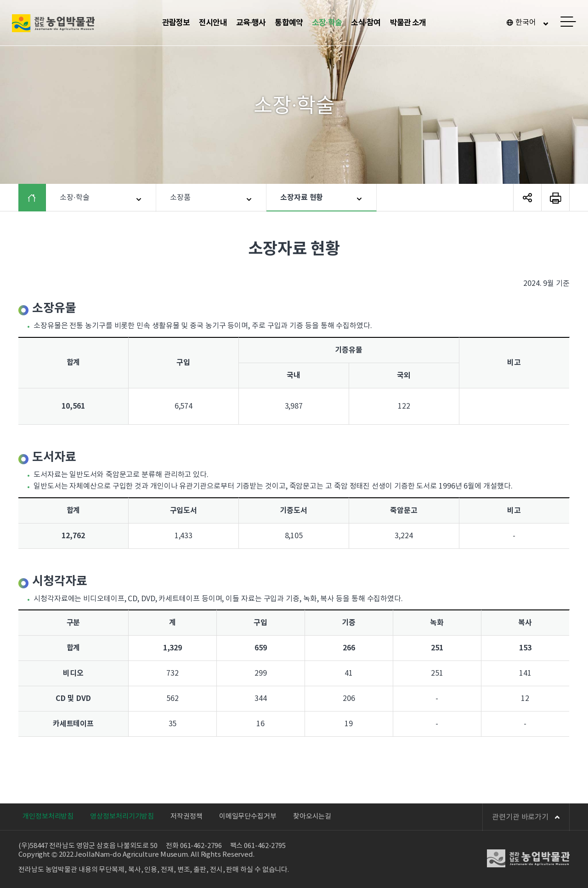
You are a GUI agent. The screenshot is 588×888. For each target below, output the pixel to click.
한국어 (526, 23)
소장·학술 (327, 23)
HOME (39, 198)
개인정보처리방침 (48, 817)
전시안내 (213, 23)
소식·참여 (366, 23)
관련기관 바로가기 (526, 817)
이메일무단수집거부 (248, 817)
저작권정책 (187, 817)
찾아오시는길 (312, 817)
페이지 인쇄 (555, 198)
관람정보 (176, 23)
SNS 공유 (527, 198)
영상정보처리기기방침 (122, 817)
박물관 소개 (408, 23)
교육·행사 (251, 23)
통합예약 (289, 23)
